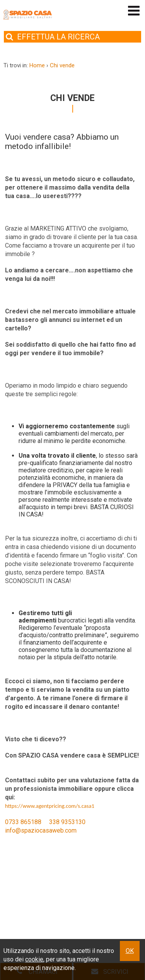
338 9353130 (67, 822)
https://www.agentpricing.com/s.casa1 (50, 806)
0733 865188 (23, 822)
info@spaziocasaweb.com (41, 830)
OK (130, 951)
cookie (34, 959)
